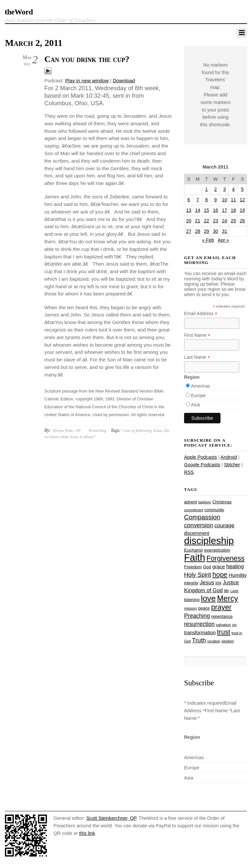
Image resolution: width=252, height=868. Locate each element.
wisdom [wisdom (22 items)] (228, 641)
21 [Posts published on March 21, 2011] (198, 221)
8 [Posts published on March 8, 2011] (206, 200)
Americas (200, 386)
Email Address (201, 314)
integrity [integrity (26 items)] (191, 583)
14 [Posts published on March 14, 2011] (198, 210)
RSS (189, 472)
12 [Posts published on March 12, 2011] (242, 200)
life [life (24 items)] (227, 591)
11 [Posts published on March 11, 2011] (233, 200)
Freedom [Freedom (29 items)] (193, 567)
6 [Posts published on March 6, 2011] (189, 200)
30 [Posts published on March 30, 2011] (216, 231)
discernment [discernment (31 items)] (197, 533)
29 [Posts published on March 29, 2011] (206, 231)
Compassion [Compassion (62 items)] (202, 517)
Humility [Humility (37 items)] (238, 575)
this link (87, 833)
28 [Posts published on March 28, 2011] (198, 231)
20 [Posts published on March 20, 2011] (189, 221)
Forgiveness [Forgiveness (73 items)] (225, 558)
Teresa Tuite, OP (67, 430)
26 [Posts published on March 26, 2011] (242, 221)
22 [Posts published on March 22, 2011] (206, 221)
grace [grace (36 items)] (219, 566)
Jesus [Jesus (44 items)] (207, 583)
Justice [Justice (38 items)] (231, 583)
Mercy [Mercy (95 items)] (227, 598)
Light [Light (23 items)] (234, 591)
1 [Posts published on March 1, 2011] (206, 189)
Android (229, 457)
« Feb (208, 240)
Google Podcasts (202, 465)
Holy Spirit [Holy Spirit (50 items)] (198, 575)
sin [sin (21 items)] (235, 625)
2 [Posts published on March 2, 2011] (216, 189)
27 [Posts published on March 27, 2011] (189, 231)
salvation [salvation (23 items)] (223, 625)
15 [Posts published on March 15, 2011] (206, 210)
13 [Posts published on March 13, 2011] (189, 210)
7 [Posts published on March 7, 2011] (198, 200)
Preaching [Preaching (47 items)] (197, 616)
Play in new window (87, 81)
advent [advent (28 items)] (190, 502)
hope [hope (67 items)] (220, 574)
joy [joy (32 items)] (219, 583)
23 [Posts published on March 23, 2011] (216, 221)
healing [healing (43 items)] (235, 566)
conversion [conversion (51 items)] (199, 525)
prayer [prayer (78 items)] (221, 607)
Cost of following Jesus (142, 430)
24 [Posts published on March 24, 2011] (224, 221)
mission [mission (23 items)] (190, 608)
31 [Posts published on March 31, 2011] (224, 231)
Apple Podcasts (200, 457)
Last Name (197, 357)
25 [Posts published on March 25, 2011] (233, 221)
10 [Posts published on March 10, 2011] (224, 200)
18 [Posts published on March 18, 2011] (233, 210)
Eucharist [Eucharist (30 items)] (193, 550)
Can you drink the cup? (87, 59)
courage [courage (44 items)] (224, 525)
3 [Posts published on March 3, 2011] (224, 189)
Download (124, 81)
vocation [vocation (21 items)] (214, 641)
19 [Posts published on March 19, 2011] (242, 210)
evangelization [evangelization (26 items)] (217, 550)
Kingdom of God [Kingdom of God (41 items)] (203, 590)
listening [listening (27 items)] (192, 600)
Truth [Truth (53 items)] (199, 640)
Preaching (97, 430)
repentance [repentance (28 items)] (222, 616)
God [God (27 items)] (207, 567)
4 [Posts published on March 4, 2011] (233, 189)
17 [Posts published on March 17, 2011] (224, 210)
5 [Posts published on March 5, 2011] (242, 189)
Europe (198, 395)
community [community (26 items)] (214, 510)
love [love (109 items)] (208, 598)
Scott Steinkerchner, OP (111, 818)
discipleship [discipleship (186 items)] (209, 541)
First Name (197, 335)
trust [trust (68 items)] (223, 632)
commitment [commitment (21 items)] (194, 510)
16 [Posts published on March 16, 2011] (216, 210)
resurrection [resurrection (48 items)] (199, 624)
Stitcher (232, 465)
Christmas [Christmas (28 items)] (222, 502)
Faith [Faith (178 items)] (195, 557)
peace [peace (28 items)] (204, 608)
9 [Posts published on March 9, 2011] (216, 200)
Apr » (224, 240)
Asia (195, 405)
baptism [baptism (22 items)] (205, 502)
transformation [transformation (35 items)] (200, 632)
